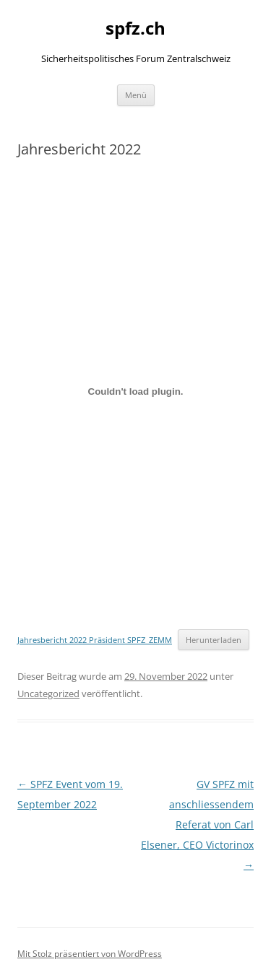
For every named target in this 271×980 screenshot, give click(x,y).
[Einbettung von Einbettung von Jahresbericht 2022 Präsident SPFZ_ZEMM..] (135, 392)
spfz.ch (135, 29)
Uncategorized (48, 694)
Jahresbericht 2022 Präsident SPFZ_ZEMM (95, 640)
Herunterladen (214, 640)
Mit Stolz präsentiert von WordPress (90, 954)
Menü (136, 95)
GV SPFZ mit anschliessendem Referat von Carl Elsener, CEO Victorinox (197, 824)
